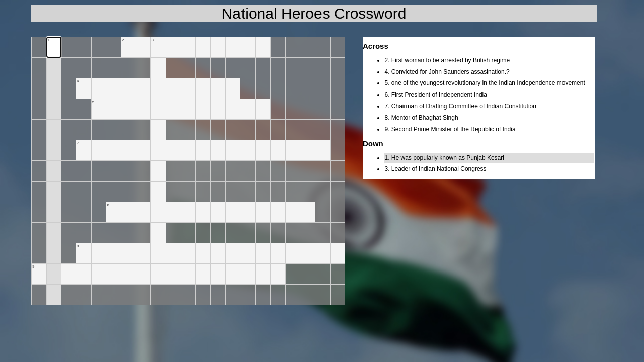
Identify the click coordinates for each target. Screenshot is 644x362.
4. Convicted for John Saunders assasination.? (447, 72)
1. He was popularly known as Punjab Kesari (444, 158)
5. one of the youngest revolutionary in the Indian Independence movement (485, 83)
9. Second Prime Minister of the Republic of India (450, 129)
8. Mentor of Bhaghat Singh (421, 118)
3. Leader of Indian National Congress (435, 169)
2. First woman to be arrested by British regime (447, 60)
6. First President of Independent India (435, 95)
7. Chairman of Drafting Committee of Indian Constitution (460, 106)
